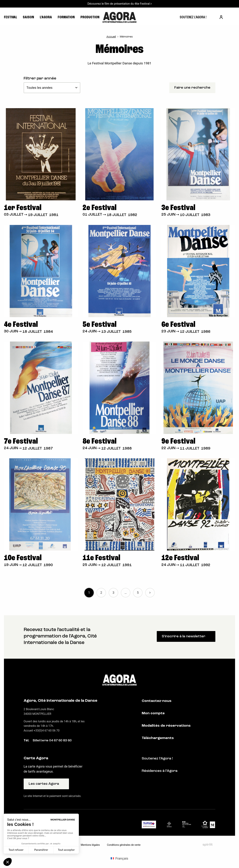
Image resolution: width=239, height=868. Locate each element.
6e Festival (178, 325)
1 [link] (89, 593)
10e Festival (23, 558)
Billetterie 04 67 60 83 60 (52, 741)
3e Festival (178, 208)
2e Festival (100, 208)
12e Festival (180, 558)
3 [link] (113, 593)
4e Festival (21, 325)
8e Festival (100, 442)
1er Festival (23, 208)
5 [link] (138, 593)
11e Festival (101, 558)
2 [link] (101, 593)
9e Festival (178, 442)
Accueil (111, 37)
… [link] (126, 593)
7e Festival (21, 442)
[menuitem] (193, 17)
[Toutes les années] (52, 88)
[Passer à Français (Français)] (119, 858)
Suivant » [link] (150, 593)
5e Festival (100, 325)
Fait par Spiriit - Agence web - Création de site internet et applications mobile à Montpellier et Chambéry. (208, 845)
